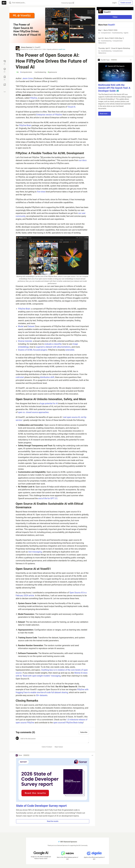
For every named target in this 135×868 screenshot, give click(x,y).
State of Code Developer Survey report (41, 806)
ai (18, 72)
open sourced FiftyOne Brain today (68, 723)
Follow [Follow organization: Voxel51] (115, 17)
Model (21, 326)
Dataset (31, 326)
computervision (26, 72)
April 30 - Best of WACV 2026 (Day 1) (115, 41)
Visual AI (71, 107)
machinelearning (40, 72)
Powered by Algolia (68, 3)
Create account (126, 3)
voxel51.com (62, 49)
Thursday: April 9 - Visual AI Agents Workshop (115, 51)
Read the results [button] (53, 821)
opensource (52, 72)
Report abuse (59, 747)
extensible (70, 350)
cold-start (20, 377)
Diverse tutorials (25, 341)
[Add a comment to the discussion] (54, 740)
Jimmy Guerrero (26, 47)
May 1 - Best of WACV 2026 (115, 32)
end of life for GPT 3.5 (48, 498)
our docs (83, 160)
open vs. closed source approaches (33, 412)
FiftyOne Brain (25, 125)
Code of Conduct (47, 747)
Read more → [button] (105, 114)
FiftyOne (34, 98)
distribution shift (47, 377)
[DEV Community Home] (4, 3)
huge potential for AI (49, 403)
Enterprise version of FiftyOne (49, 115)
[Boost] (5, 85)
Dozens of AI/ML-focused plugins (33, 350)
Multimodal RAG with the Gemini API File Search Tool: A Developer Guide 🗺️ (114, 88)
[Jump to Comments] (5, 70)
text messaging (35, 552)
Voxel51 (38, 47)
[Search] (10, 3)
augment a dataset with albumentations (53, 347)
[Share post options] (5, 92)
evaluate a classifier (53, 344)
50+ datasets (42, 695)
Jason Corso (28, 78)
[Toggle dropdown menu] (92, 755)
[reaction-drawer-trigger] (5, 62)
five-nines (41, 192)
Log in (114, 3)
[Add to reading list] (5, 78)
